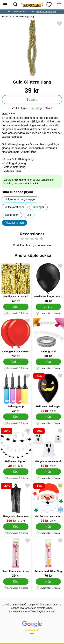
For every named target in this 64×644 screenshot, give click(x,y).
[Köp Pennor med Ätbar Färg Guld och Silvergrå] (48, 582)
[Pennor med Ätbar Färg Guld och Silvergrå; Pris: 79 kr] (48, 558)
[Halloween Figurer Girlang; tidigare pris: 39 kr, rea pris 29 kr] (16, 448)
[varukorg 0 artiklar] (59, 5)
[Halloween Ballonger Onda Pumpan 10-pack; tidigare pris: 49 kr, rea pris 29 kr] (48, 393)
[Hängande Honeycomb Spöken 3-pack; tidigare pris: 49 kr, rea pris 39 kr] (48, 448)
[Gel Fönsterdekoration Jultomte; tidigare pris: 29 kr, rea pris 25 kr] (48, 503)
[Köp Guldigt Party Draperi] (16, 307)
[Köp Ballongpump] (16, 417)
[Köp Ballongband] (48, 362)
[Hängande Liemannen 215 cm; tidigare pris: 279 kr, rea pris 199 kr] (16, 503)
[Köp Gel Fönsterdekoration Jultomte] (48, 527)
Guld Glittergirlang (25, 16)
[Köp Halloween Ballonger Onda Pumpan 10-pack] (48, 417)
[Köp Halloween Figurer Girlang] (16, 472)
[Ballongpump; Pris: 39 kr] (16, 393)
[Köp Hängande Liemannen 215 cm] (16, 527)
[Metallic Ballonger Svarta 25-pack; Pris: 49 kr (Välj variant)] (48, 283)
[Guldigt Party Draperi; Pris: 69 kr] (16, 283)
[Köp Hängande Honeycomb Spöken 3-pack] (48, 472)
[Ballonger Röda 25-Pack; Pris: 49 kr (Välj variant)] (16, 338)
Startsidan (7, 16)
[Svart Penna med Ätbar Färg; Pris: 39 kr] (16, 558)
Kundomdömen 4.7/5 (46, 12)
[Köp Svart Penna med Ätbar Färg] (16, 582)
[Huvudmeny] (5, 5)
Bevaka (32, 100)
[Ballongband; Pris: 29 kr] (48, 338)
